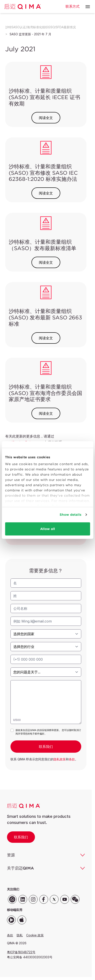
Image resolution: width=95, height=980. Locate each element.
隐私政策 (60, 759)
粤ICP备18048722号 (21, 952)
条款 (72, 759)
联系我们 (21, 837)
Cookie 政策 (35, 935)
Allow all (48, 529)
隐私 (20, 935)
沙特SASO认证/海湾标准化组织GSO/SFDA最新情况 (41, 27)
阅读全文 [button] (46, 118)
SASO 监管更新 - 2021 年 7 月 (30, 34)
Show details (71, 515)
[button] (88, 7)
